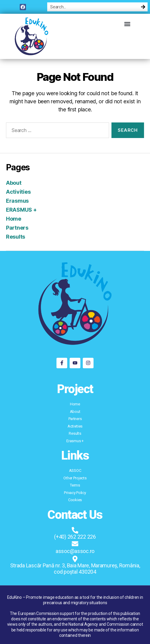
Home (14, 219)
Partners (17, 228)
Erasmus (17, 201)
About (14, 183)
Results (16, 237)
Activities (18, 192)
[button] (127, 24)
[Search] (143, 7)
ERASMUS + (21, 210)
